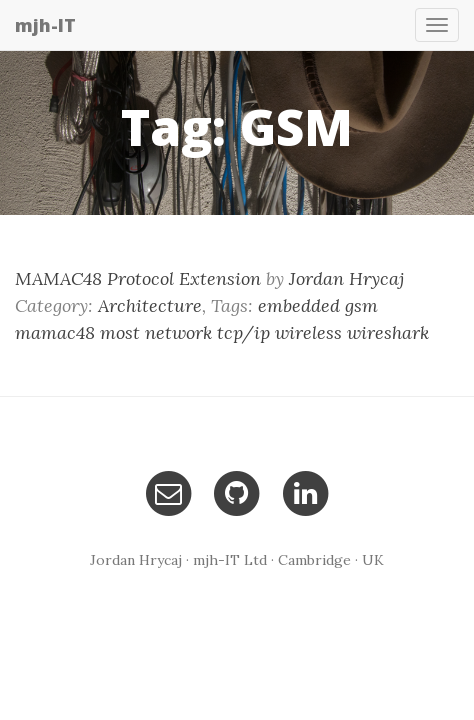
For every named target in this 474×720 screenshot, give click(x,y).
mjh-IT (45, 25)
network (178, 332)
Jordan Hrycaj (346, 278)
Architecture (150, 305)
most (120, 332)
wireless (308, 332)
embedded (299, 305)
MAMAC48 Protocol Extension (138, 278)
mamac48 (55, 332)
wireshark (388, 332)
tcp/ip (243, 332)
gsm (361, 305)
